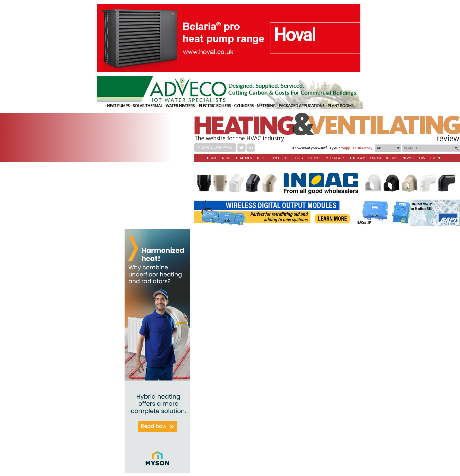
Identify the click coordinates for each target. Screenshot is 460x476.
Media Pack (335, 158)
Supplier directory (286, 158)
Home (212, 158)
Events (314, 158)
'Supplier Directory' (357, 148)
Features (244, 158)
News (227, 158)
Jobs (261, 158)
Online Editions (384, 158)
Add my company (215, 147)
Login (435, 158)
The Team (357, 158)
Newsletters (414, 158)
